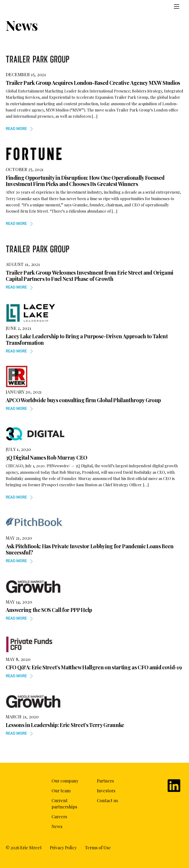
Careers (59, 817)
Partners (105, 781)
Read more (16, 129)
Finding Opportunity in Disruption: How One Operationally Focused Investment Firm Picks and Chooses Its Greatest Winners (85, 181)
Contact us (107, 800)
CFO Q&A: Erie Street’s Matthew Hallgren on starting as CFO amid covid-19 (94, 667)
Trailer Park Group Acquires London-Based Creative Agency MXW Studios (93, 83)
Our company (65, 781)
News (57, 826)
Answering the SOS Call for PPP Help (49, 610)
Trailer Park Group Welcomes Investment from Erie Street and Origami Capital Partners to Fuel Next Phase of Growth (90, 276)
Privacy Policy (63, 848)
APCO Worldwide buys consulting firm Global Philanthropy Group (83, 400)
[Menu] (177, 6)
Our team (61, 791)
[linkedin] (175, 783)
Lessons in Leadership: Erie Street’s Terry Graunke (65, 725)
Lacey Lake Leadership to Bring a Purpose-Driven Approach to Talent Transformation (87, 339)
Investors (106, 791)
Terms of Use (98, 848)
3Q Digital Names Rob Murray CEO (47, 457)
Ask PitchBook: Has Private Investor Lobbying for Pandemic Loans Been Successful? (90, 549)
